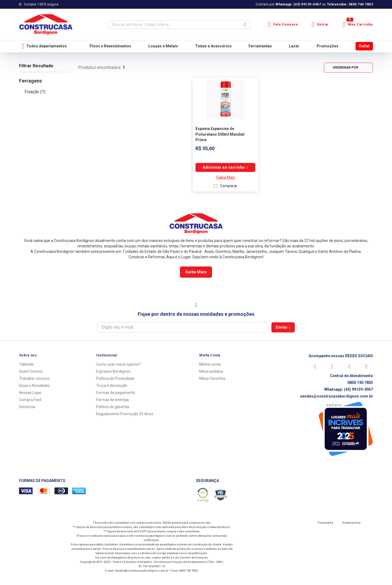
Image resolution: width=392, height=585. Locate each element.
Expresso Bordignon (113, 371)
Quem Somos (31, 371)
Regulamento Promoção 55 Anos (125, 414)
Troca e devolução (112, 386)
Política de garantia (113, 407)
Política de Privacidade (115, 378)
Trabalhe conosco (34, 378)
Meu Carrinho (358, 24)
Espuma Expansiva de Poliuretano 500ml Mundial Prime (220, 134)
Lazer (294, 46)
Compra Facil (30, 400)
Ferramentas (260, 46)
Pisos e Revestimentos (110, 46)
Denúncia (27, 407)
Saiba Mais (226, 177)
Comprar (225, 167)
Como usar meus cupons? (118, 364)
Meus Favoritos (212, 378)
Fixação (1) (35, 92)
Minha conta (210, 364)
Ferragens (30, 81)
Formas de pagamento (116, 393)
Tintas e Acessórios (213, 46)
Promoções (327, 46)
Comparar (229, 186)
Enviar (283, 327)
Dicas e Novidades (35, 386)
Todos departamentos (44, 46)
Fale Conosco (283, 24)
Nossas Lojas (30, 393)
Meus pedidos (211, 371)
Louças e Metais (163, 46)
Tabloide (26, 364)
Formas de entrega (112, 400)
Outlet (364, 46)
